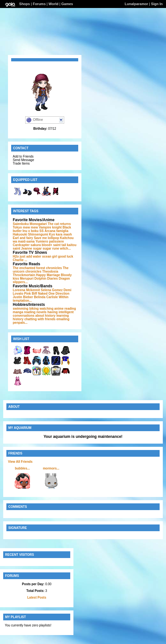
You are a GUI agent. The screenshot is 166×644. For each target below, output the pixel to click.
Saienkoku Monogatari (30, 224)
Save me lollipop (46, 238)
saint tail (60, 245)
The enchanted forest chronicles (37, 268)
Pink (28, 294)
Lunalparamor (136, 4)
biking (34, 309)
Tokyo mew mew (25, 227)
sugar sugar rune (46, 248)
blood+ (47, 245)
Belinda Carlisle (46, 297)
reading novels (35, 312)
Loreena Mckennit (26, 290)
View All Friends (20, 462)
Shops (25, 4)
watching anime (52, 309)
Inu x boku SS (33, 231)
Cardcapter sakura (27, 245)
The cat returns (59, 224)
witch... (65, 248)
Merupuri (27, 279)
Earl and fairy (23, 238)
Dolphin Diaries (46, 279)
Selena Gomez (52, 290)
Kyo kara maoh (60, 234)
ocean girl (50, 256)
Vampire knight (50, 227)
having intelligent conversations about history (43, 314)
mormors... (51, 468)
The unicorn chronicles (41, 270)
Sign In (157, 4)
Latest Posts (37, 597)
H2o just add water (27, 256)
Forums (39, 4)
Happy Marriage (48, 275)
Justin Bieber (23, 297)
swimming (21, 309)
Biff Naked (39, 294)
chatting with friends (40, 319)
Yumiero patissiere (50, 241)
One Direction (59, 294)
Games (67, 4)
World (53, 4)
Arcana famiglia (56, 231)
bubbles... (23, 468)
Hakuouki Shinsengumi (30, 234)
